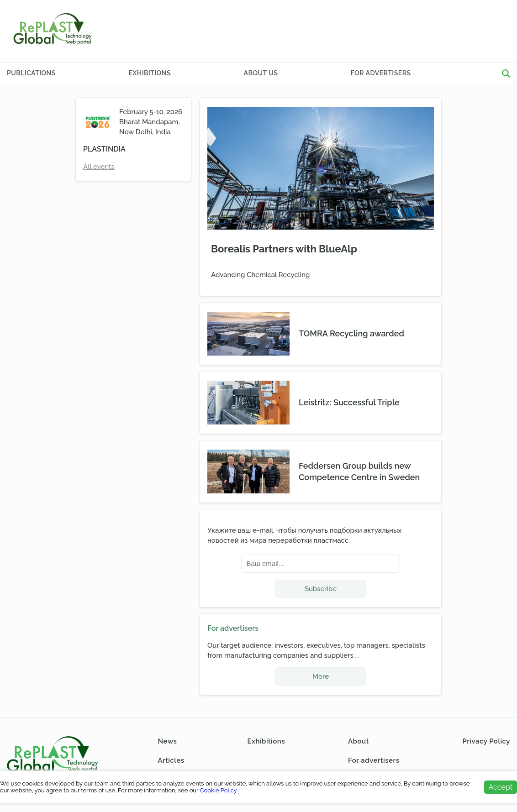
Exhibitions (150, 73)
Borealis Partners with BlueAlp (284, 249)
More (321, 676)
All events (99, 167)
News (168, 741)
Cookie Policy (219, 790)
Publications (31, 73)
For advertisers (381, 73)
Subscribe (321, 589)
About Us (261, 73)
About (359, 741)
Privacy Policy (486, 741)
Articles (171, 760)
